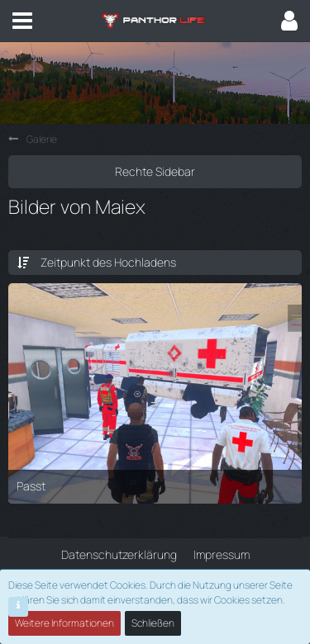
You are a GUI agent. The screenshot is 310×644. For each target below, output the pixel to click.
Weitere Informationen (64, 623)
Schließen (153, 623)
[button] (22, 21)
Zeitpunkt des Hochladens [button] (108, 262)
